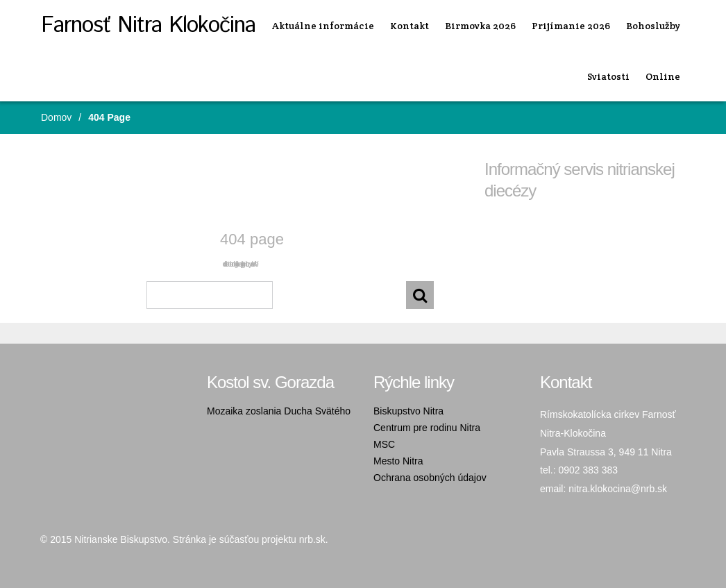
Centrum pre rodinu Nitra (427, 428)
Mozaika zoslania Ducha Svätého (279, 411)
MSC (384, 444)
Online (663, 76)
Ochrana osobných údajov (430, 478)
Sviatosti (608, 76)
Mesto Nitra (398, 461)
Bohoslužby (653, 26)
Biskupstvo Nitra (408, 411)
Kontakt (410, 26)
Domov (56, 117)
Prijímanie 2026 (571, 26)
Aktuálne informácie (323, 26)
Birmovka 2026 (480, 26)
